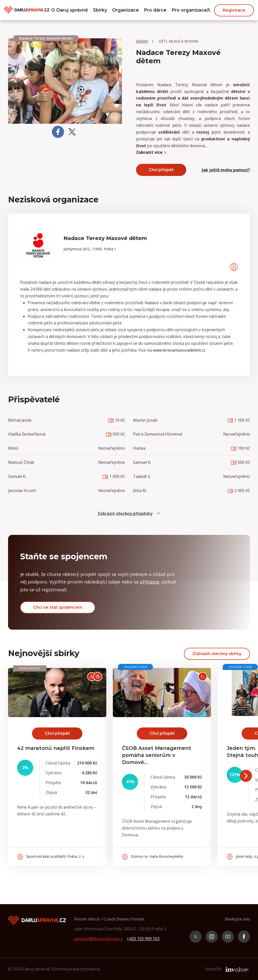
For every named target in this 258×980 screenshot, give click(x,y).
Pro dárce (155, 10)
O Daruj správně (69, 10)
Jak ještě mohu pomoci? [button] (226, 170)
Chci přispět (161, 170)
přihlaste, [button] (150, 582)
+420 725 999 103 (143, 939)
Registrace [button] (234, 10)
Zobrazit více (152, 152)
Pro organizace (190, 10)
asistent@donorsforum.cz (98, 939)
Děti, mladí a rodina (179, 41)
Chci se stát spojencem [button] (58, 607)
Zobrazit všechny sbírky (217, 654)
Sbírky (100, 10)
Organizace (125, 10)
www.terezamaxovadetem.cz (179, 350)
